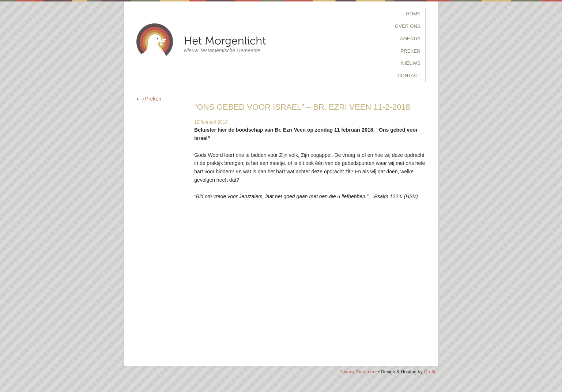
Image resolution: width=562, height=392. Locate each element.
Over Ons (408, 26)
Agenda (410, 39)
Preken (410, 51)
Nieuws (411, 63)
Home (413, 14)
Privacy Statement (358, 372)
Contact (409, 76)
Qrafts (430, 372)
